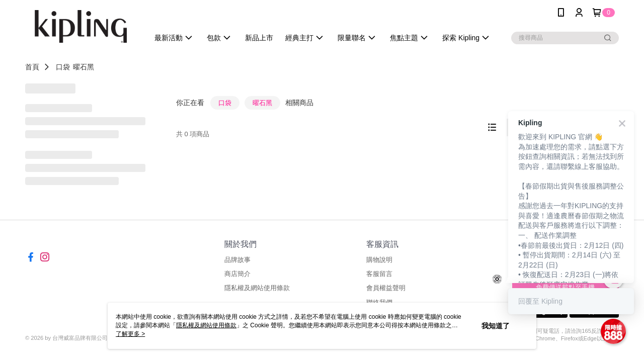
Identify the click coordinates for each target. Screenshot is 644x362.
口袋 (63, 67)
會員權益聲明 (386, 288)
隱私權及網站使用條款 (257, 288)
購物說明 (379, 260)
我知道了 (496, 326)
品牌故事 (237, 260)
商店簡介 (237, 274)
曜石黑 (84, 67)
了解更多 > (130, 334)
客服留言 (379, 274)
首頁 (32, 67)
